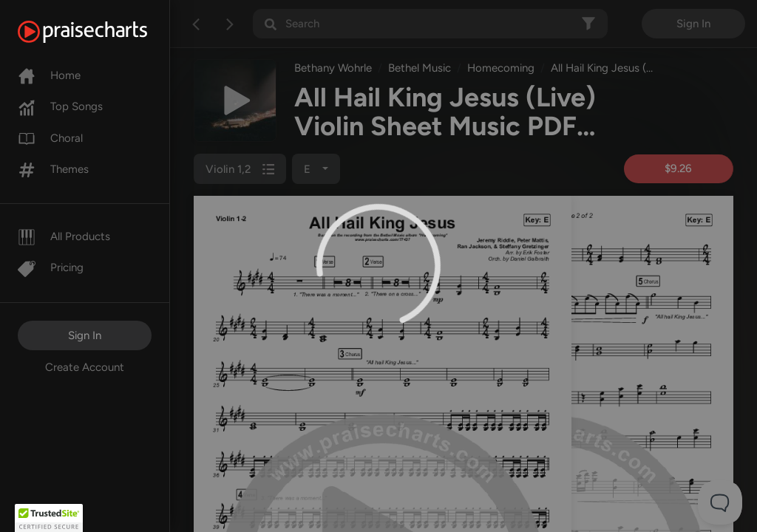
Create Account (85, 367)
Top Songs (60, 106)
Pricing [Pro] (51, 267)
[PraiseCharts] (101, 32)
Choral (50, 138)
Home (49, 75)
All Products (64, 236)
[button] (49, 518)
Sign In (85, 335)
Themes (53, 169)
